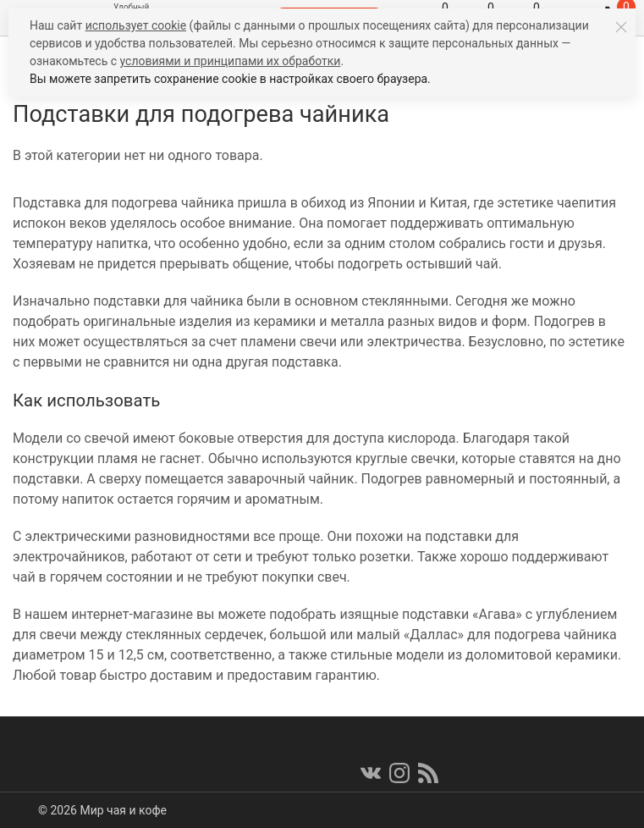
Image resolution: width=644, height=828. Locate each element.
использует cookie (136, 25)
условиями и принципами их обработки (231, 61)
